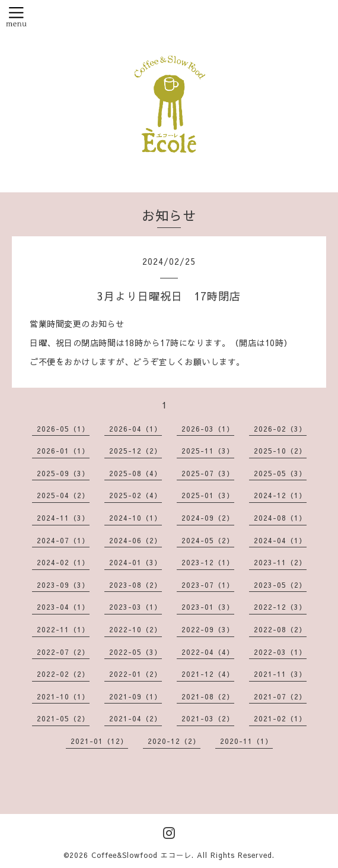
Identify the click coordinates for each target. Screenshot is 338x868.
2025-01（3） (208, 495)
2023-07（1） (208, 585)
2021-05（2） (63, 718)
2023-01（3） (208, 607)
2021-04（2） (135, 718)
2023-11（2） (280, 562)
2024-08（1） (280, 518)
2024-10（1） (135, 518)
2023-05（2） (280, 585)
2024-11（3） (63, 518)
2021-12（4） (208, 674)
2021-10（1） (63, 696)
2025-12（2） (135, 451)
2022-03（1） (280, 652)
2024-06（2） (135, 540)
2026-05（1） (63, 429)
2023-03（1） (135, 607)
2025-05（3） (280, 473)
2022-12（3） (280, 607)
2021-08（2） (208, 696)
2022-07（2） (63, 652)
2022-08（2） (280, 629)
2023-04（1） (63, 607)
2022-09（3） (208, 629)
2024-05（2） (208, 540)
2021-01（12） (99, 741)
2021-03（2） (208, 718)
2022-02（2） (63, 674)
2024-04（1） (280, 540)
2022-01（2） (135, 674)
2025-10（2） (280, 451)
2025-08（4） (135, 473)
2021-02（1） (280, 718)
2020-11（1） (246, 741)
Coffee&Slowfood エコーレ (141, 855)
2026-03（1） (208, 429)
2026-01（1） (63, 451)
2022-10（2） (135, 629)
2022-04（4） (208, 652)
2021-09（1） (135, 696)
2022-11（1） (63, 629)
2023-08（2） (135, 585)
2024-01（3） (135, 562)
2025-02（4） (135, 495)
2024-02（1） (63, 562)
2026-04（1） (135, 429)
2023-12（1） (208, 562)
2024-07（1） (63, 540)
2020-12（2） (174, 741)
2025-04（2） (63, 495)
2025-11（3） (208, 451)
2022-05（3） (135, 652)
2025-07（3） (208, 473)
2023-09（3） (63, 585)
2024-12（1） (280, 495)
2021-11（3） (280, 674)
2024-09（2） (208, 518)
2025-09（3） (63, 473)
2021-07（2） (280, 696)
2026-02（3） (280, 429)
